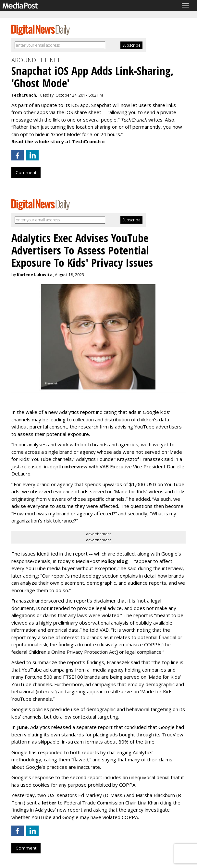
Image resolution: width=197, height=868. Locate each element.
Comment (26, 172)
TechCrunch (24, 95)
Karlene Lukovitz (34, 275)
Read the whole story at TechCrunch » (58, 141)
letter (50, 803)
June (22, 727)
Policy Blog (115, 561)
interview (76, 466)
